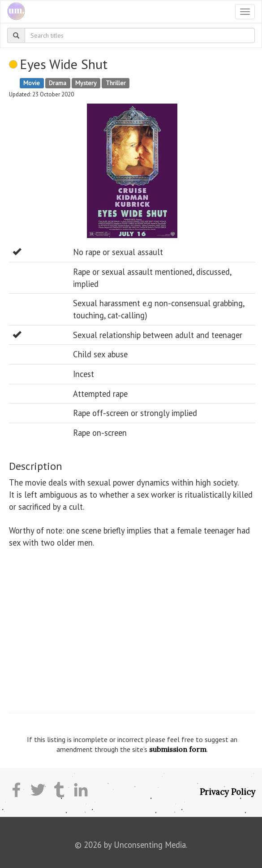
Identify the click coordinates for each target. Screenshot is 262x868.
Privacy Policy (228, 792)
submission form (178, 749)
